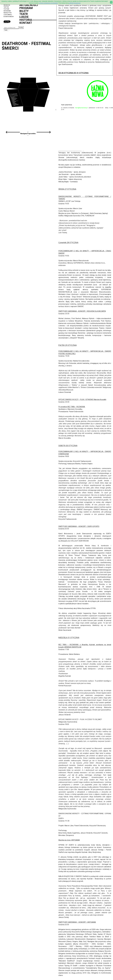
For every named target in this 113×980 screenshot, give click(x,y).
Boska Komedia (9, 17)
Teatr (24, 14)
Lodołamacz (8, 15)
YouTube (6, 9)
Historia (26, 20)
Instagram (7, 11)
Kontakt (26, 23)
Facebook (7, 5)
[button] (21, 28)
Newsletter (8, 13)
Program (26, 8)
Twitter (6, 7)
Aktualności (29, 5)
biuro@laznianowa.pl (81, 108)
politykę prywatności (75, 3)
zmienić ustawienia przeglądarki (48, 3)
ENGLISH (6, 23)
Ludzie (24, 17)
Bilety (24, 11)
